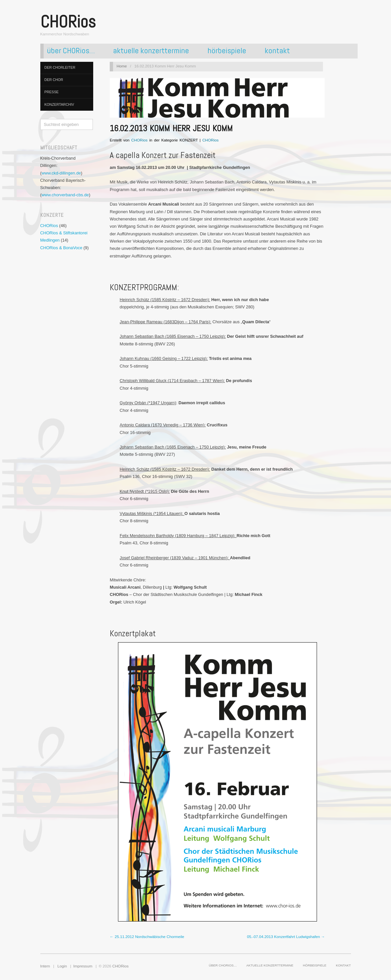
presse (51, 92)
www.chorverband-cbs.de (65, 195)
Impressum (83, 966)
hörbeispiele (227, 51)
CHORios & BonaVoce (61, 248)
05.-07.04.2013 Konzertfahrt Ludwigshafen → (286, 937)
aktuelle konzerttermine (151, 51)
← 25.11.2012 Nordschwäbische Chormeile (147, 937)
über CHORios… (71, 51)
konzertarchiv (59, 104)
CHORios (49, 226)
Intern (45, 966)
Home (122, 66)
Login (62, 966)
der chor (54, 80)
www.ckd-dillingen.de (61, 173)
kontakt (277, 51)
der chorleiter (60, 67)
